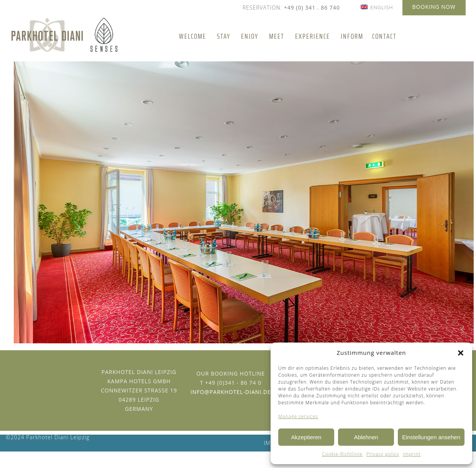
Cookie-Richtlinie (342, 454)
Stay (224, 36)
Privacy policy (383, 454)
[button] (461, 353)
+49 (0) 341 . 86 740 (312, 7)
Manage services (298, 416)
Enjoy (250, 36)
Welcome (193, 36)
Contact (384, 36)
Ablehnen (366, 437)
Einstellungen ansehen (431, 437)
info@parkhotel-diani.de (231, 392)
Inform (352, 36)
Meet (277, 36)
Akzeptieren (306, 437)
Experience (313, 36)
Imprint (412, 454)
